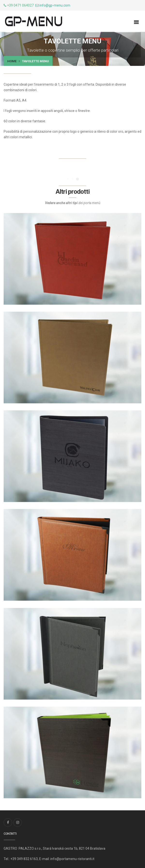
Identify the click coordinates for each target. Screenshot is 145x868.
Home (12, 61)
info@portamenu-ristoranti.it (72, 859)
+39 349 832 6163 (24, 859)
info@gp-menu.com (55, 5)
